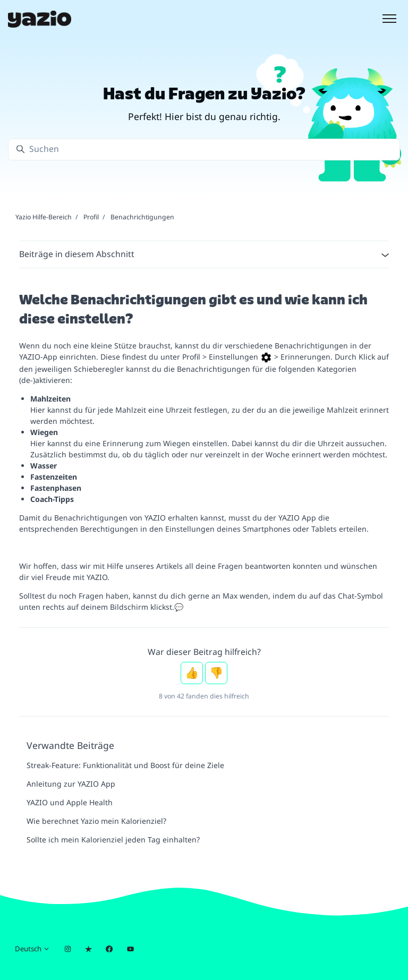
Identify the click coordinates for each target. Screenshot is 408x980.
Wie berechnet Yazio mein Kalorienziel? (96, 821)
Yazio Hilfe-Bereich (44, 217)
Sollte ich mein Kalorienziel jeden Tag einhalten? (113, 840)
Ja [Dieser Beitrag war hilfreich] (192, 673)
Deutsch (32, 949)
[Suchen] (204, 150)
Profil (91, 217)
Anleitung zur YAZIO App (71, 784)
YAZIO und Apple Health (70, 802)
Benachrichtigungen (142, 217)
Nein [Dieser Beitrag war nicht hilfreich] (216, 673)
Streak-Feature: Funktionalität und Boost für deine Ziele (125, 765)
